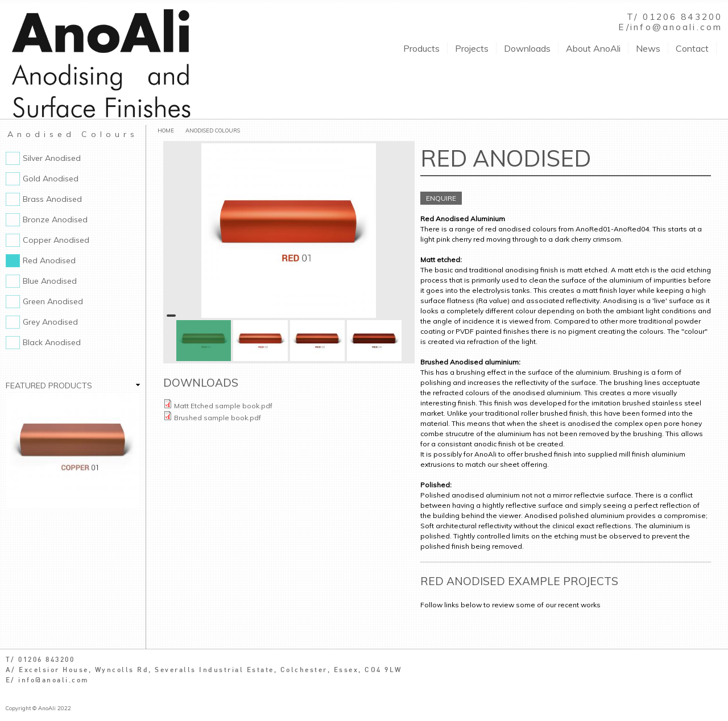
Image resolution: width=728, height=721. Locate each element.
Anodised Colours (213, 130)
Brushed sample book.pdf (218, 418)
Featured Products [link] (49, 386)
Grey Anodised (50, 322)
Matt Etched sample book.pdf (223, 406)
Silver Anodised (52, 158)
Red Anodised (49, 260)
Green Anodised (53, 301)
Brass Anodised (52, 199)
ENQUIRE (441, 198)
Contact (692, 48)
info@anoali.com (676, 27)
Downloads (527, 48)
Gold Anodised (51, 179)
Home (166, 130)
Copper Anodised (56, 240)
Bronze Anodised (55, 219)
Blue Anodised (50, 281)
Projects (472, 48)
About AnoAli (593, 48)
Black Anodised (52, 342)
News (648, 48)
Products (421, 48)
